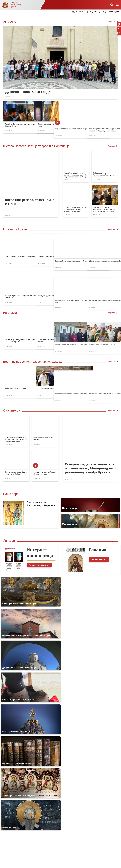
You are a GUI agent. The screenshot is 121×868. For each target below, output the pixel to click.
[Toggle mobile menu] (117, 5)
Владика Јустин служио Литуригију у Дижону (80, 256)
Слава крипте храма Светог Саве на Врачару (22, 256)
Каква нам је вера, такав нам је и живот (30, 202)
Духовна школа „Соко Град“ (28, 92)
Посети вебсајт (99, 559)
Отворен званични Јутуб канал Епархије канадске (53, 256)
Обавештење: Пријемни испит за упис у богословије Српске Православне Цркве (16, 439)
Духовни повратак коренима (15, 389)
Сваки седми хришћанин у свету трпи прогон (80, 340)
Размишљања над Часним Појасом (106, 340)
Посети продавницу (39, 565)
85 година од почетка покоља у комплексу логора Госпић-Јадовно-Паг (60, 291)
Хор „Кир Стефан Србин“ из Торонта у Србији (80, 124)
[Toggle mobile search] (112, 5)
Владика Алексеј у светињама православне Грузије (82, 389)
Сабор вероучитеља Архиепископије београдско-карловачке (104, 175)
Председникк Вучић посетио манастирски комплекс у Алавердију (58, 389)
